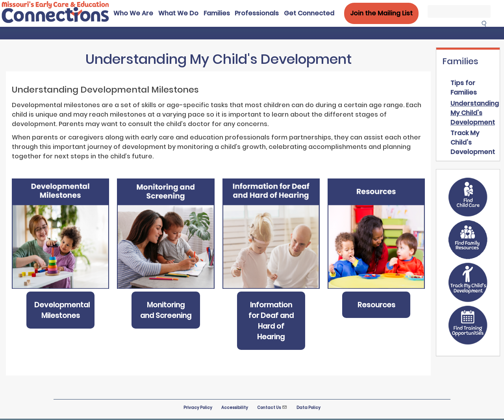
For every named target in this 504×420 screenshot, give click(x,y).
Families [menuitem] (217, 13)
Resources (376, 305)
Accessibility (235, 408)
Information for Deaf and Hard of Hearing (271, 321)
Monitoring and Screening (166, 310)
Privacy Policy (198, 408)
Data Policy (309, 408)
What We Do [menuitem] (178, 13)
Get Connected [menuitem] (309, 13)
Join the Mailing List (381, 13)
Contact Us (272, 408)
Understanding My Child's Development (475, 113)
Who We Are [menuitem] (133, 13)
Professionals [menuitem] (257, 13)
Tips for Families (464, 88)
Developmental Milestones (62, 310)
